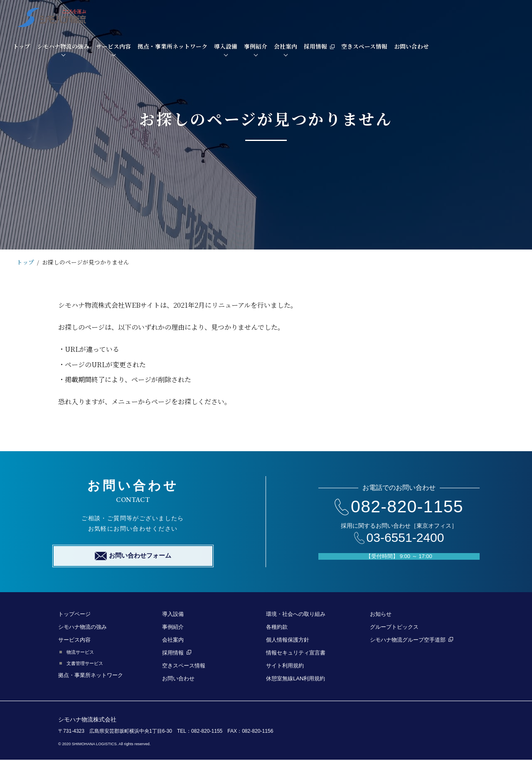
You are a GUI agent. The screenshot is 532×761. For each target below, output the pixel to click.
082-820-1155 (399, 507)
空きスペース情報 (464, 16)
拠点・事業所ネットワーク (272, 16)
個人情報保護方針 (288, 641)
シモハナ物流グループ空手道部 (411, 641)
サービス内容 (213, 16)
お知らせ (381, 615)
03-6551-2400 (399, 538)
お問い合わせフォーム (133, 557)
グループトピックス (394, 628)
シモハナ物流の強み (163, 16)
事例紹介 (355, 16)
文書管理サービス (85, 665)
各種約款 (277, 628)
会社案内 (385, 16)
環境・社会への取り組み (296, 615)
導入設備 (325, 16)
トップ (121, 16)
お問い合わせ (511, 16)
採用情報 (419, 16)
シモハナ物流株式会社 (87, 721)
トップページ (74, 615)
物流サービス (80, 653)
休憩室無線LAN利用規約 (296, 680)
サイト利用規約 (285, 667)
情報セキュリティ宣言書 (296, 654)
